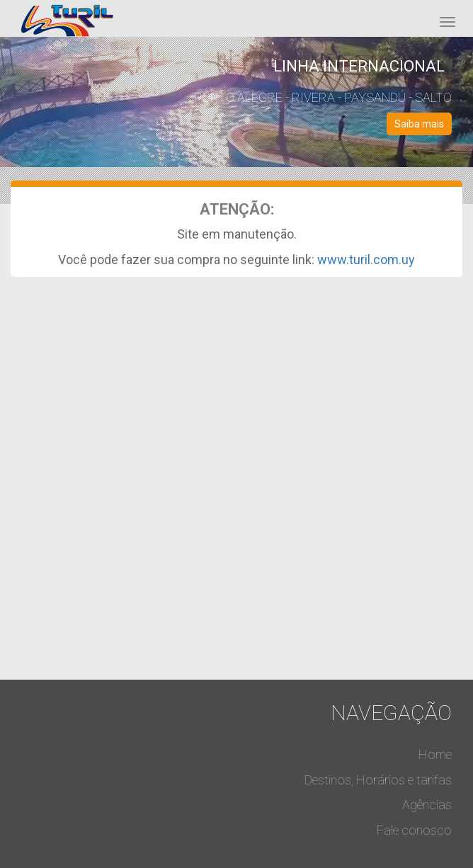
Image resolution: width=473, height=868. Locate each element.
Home (435, 754)
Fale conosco (414, 830)
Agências (427, 805)
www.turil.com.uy (366, 259)
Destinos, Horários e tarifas (378, 780)
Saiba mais (419, 124)
